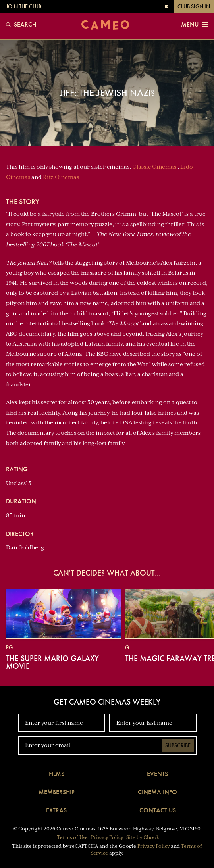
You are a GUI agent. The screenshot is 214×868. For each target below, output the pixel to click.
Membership (57, 792)
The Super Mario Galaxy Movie (52, 662)
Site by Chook (143, 837)
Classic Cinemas (154, 167)
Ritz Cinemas (61, 177)
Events (157, 774)
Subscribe (178, 745)
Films (57, 774)
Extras (56, 810)
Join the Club (24, 6)
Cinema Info (157, 792)
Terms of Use (72, 837)
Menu (195, 25)
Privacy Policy (107, 837)
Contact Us (158, 810)
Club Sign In (194, 6)
